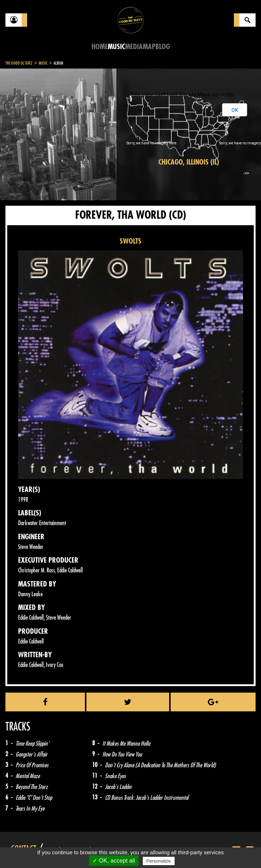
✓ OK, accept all (114, 861)
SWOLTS (130, 241)
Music (116, 47)
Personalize (159, 861)
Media (134, 47)
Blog (163, 47)
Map (149, 47)
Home (100, 47)
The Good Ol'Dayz (19, 63)
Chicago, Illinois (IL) (189, 162)
